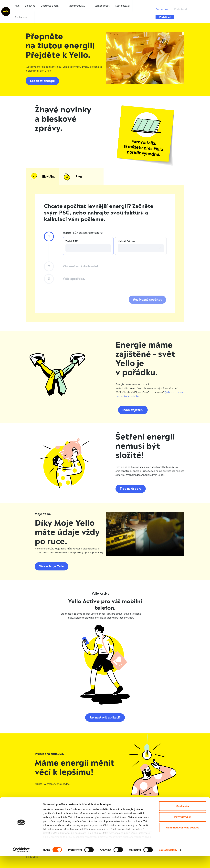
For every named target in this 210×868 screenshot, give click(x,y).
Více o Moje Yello (52, 567)
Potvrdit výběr (183, 829)
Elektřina (30, 6)
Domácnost (162, 9)
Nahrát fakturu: (127, 242)
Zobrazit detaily (168, 862)
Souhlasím (183, 818)
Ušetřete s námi (50, 6)
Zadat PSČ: (72, 242)
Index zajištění (133, 411)
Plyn (17, 6)
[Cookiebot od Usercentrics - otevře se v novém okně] (21, 862)
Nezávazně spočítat (147, 300)
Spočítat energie (42, 81)
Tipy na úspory (131, 490)
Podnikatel (181, 9)
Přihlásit (165, 17)
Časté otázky (122, 6)
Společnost (21, 17)
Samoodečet (102, 6)
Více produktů (77, 6)
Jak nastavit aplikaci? (105, 718)
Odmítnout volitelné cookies (183, 839)
